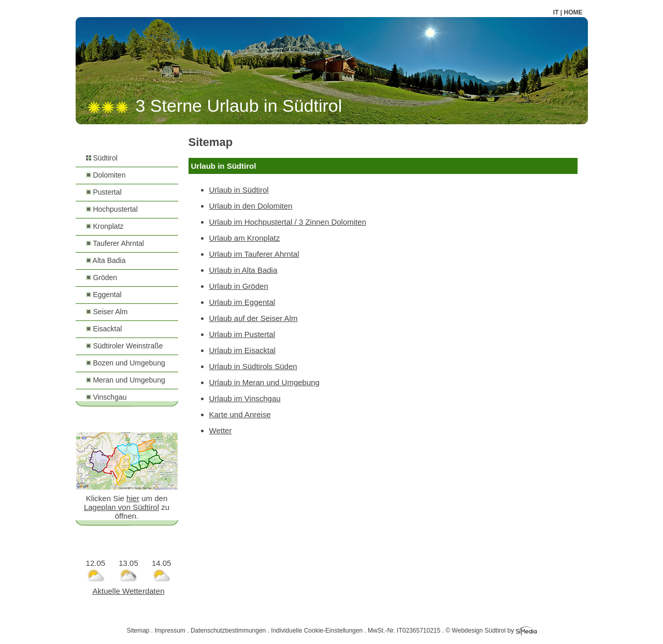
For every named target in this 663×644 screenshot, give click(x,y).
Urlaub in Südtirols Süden (253, 366)
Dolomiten (106, 175)
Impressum (170, 631)
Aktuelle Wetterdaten (129, 591)
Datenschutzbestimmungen (228, 631)
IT (556, 12)
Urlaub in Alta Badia (243, 270)
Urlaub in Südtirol (239, 190)
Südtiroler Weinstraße (125, 346)
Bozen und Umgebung (126, 363)
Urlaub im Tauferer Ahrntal (254, 254)
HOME (573, 12)
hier (133, 498)
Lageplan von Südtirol (121, 507)
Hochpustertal (112, 209)
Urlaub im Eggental (242, 302)
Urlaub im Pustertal (242, 334)
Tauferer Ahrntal (115, 243)
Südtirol (102, 158)
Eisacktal (104, 329)
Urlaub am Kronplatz (245, 238)
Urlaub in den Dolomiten (251, 206)
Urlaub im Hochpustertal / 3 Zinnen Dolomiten (288, 222)
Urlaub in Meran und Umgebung (264, 382)
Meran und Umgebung (126, 380)
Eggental (104, 295)
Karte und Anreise (240, 414)
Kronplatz (105, 226)
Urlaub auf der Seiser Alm (254, 318)
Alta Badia (106, 260)
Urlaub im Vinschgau (245, 398)
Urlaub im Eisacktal (242, 350)
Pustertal (104, 192)
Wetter (221, 430)
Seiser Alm (107, 312)
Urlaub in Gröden (239, 286)
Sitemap (138, 631)
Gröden (102, 277)
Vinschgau (106, 397)
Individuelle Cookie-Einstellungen (317, 631)
